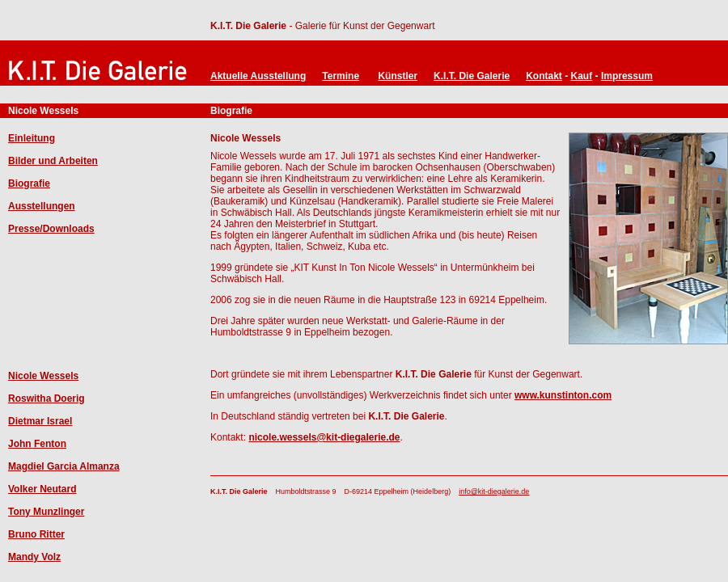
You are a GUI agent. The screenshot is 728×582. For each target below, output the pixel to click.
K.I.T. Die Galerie (248, 26)
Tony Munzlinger (46, 512)
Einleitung (32, 138)
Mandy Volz (34, 557)
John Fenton (37, 444)
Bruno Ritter (36, 534)
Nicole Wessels (43, 376)
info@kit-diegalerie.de (494, 491)
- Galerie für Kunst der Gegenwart (360, 26)
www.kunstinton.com (563, 395)
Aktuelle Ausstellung (258, 76)
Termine (341, 76)
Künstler (398, 76)
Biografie (29, 183)
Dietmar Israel (40, 421)
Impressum (627, 76)
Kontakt (544, 76)
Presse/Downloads (51, 229)
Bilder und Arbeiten (53, 161)
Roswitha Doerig (47, 399)
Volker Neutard (42, 489)
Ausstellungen (42, 206)
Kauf (582, 76)
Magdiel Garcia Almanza (64, 466)
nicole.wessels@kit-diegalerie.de (324, 437)
